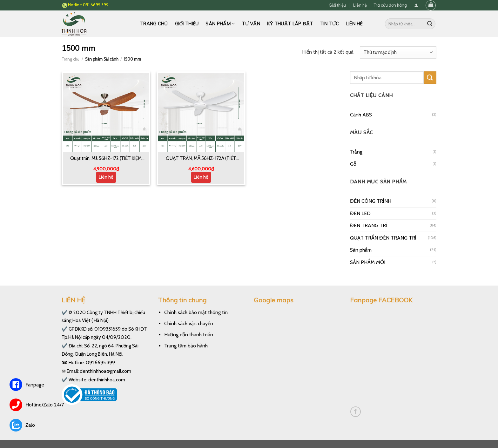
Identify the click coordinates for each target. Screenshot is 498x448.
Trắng (356, 152)
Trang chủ (154, 24)
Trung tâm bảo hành (186, 346)
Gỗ (353, 164)
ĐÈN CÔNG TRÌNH (371, 201)
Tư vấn (251, 24)
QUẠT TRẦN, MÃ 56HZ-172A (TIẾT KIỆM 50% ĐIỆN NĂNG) (201, 159)
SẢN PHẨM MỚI (368, 262)
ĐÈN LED (360, 213)
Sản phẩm (220, 24)
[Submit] (430, 24)
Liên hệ (360, 5)
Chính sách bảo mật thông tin (196, 312)
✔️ (65, 312)
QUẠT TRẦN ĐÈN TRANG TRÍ (383, 238)
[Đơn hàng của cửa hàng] (398, 53)
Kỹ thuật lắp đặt (290, 24)
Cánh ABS (361, 115)
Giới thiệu (337, 5)
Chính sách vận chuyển (189, 323)
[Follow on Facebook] (356, 412)
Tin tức (330, 24)
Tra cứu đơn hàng (390, 5)
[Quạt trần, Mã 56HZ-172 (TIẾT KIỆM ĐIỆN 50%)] (106, 112)
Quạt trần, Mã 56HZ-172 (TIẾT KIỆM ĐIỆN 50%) (106, 159)
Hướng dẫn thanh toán (189, 335)
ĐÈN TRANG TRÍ (369, 225)
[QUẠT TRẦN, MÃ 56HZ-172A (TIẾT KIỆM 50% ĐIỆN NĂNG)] (201, 112)
